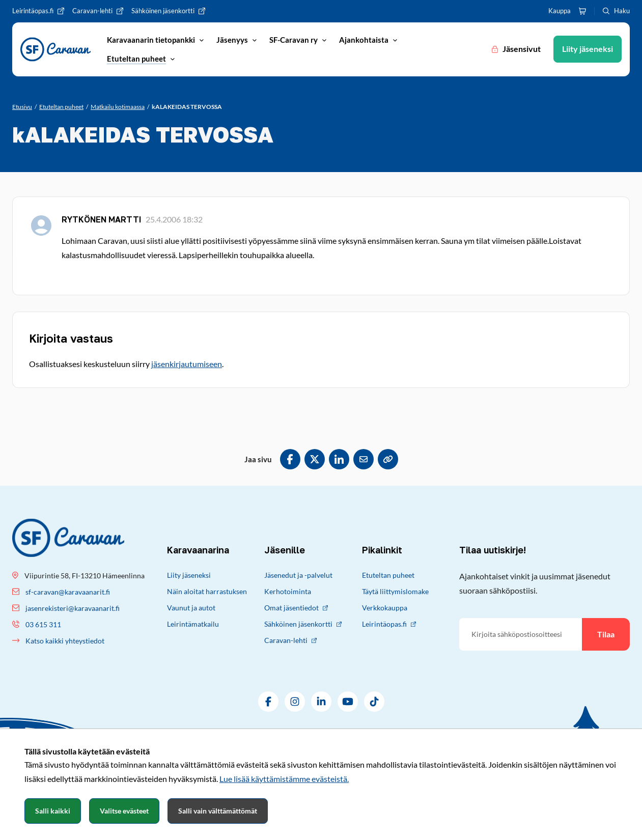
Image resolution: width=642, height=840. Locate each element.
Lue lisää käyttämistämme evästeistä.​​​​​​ (284, 779)
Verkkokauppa (385, 608)
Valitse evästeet (124, 811)
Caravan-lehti (290, 640)
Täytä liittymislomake (395, 591)
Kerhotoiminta (288, 591)
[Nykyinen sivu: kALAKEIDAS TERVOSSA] (187, 107)
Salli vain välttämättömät (218, 811)
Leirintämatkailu (193, 624)
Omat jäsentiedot (296, 608)
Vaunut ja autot (191, 608)
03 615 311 (43, 624)
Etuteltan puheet (388, 575)
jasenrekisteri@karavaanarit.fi (73, 608)
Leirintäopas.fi (389, 624)
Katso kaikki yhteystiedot (65, 641)
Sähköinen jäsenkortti (303, 624)
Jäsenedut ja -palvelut (298, 575)
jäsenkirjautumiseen (187, 364)
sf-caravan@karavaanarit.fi (68, 592)
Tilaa (606, 634)
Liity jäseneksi (189, 575)
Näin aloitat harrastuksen (207, 591)
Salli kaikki (53, 811)
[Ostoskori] (582, 11)
